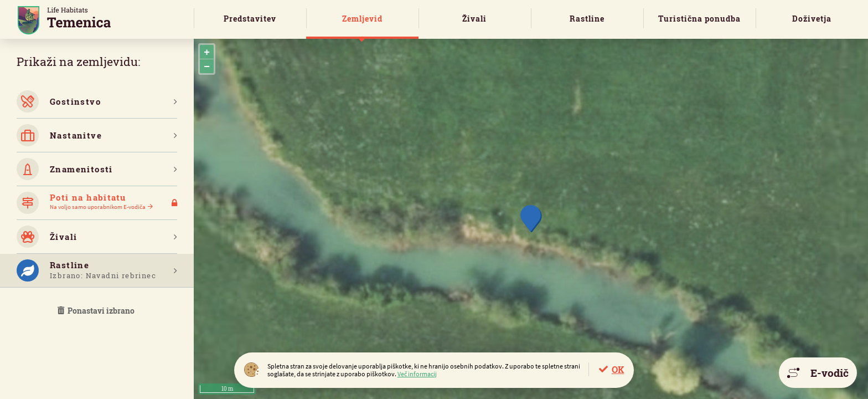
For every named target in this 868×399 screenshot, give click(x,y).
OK (618, 369)
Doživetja (812, 19)
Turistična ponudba (699, 19)
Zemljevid (362, 19)
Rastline (587, 19)
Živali (474, 19)
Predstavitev (250, 19)
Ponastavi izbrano (97, 311)
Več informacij (417, 374)
